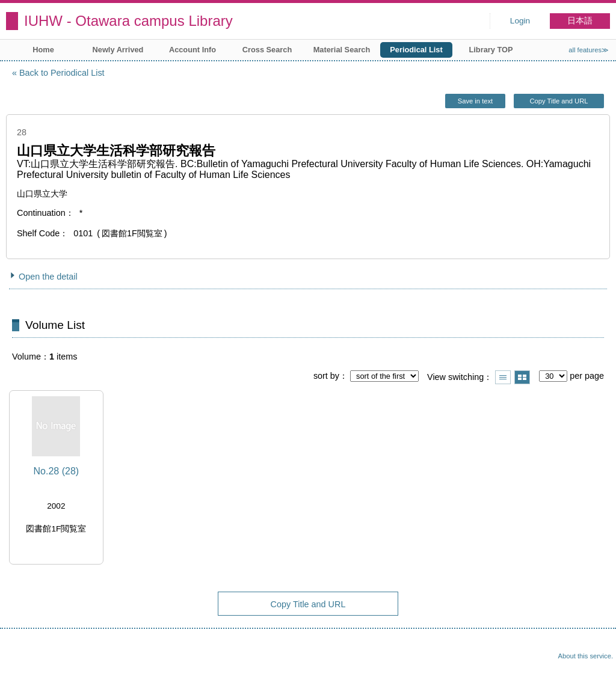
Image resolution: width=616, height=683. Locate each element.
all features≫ (589, 50)
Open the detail (48, 277)
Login (520, 21)
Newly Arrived (118, 50)
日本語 (580, 21)
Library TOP (491, 50)
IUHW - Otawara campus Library (128, 21)
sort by (326, 376)
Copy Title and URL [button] (559, 101)
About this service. (586, 656)
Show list (503, 377)
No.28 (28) (57, 471)
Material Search (342, 50)
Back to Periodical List (62, 73)
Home (43, 50)
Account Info (192, 50)
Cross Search (267, 50)
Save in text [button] (475, 101)
